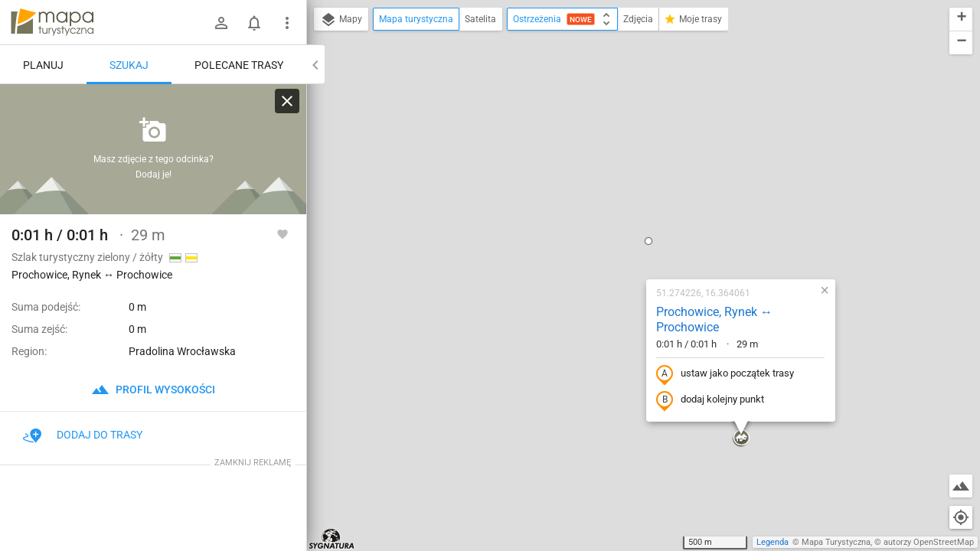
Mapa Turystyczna (836, 542)
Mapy (341, 20)
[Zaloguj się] (221, 23)
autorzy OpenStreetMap (929, 542)
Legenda (773, 542)
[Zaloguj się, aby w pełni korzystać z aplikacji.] (283, 233)
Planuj (43, 65)
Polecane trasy (239, 65)
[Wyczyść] (287, 101)
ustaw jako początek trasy (627, 209)
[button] (550, 76)
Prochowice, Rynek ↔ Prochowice (616, 155)
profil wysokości (153, 390)
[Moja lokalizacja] (961, 517)
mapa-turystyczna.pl (52, 22)
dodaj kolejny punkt (612, 235)
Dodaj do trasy (83, 435)
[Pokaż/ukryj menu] (287, 23)
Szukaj (129, 65)
